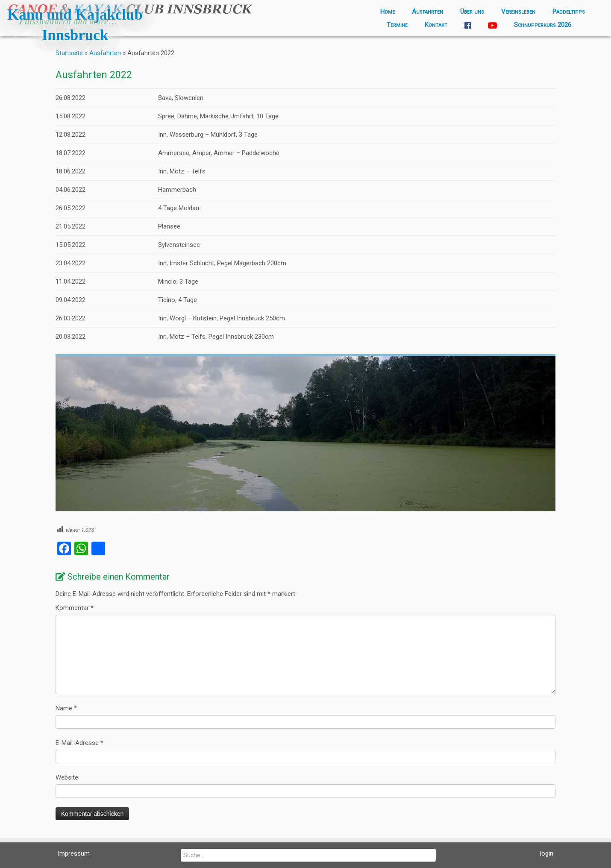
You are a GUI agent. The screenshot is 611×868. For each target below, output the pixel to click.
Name (66, 708)
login (547, 853)
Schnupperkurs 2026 (543, 25)
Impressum (74, 853)
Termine (397, 25)
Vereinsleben (518, 12)
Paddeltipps (569, 12)
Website (67, 777)
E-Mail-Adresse (79, 743)
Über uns (472, 12)
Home (388, 12)
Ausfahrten (427, 12)
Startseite (69, 53)
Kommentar (75, 608)
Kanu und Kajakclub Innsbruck (75, 25)
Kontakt (436, 25)
